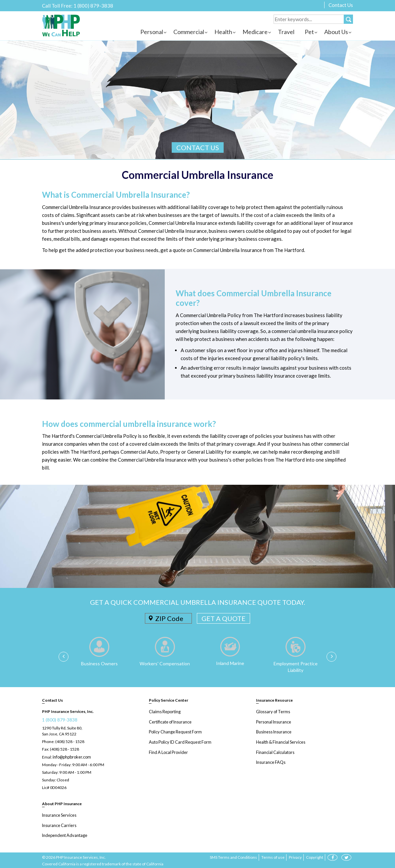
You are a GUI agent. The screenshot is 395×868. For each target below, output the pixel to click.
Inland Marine (230, 663)
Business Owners (99, 663)
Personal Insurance (273, 721)
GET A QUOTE (223, 618)
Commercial (189, 32)
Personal (152, 32)
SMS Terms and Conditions (233, 856)
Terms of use (273, 856)
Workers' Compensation (165, 663)
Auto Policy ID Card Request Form (179, 741)
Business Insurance (274, 731)
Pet (309, 32)
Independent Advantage (63, 834)
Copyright (315, 856)
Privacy (295, 856)
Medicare (255, 32)
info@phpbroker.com (71, 757)
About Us (336, 32)
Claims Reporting (164, 711)
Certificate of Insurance (170, 721)
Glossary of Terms (272, 711)
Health (223, 32)
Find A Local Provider (168, 751)
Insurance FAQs (270, 761)
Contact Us (341, 5)
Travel (286, 32)
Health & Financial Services (280, 741)
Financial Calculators (274, 751)
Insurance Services (59, 815)
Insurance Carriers (59, 825)
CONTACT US (198, 147)
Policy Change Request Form (174, 731)
